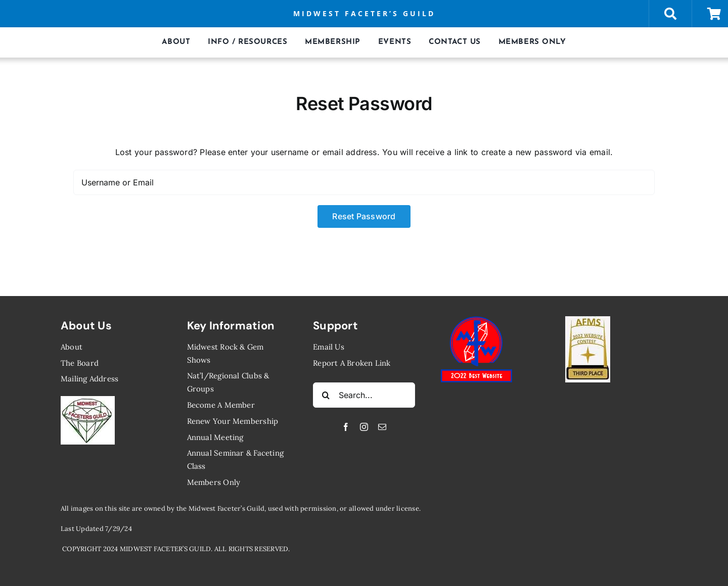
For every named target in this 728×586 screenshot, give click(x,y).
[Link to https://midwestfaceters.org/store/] (670, 14)
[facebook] (346, 427)
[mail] (382, 427)
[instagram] (364, 427)
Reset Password (364, 216)
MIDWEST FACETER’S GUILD (364, 13)
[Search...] (364, 395)
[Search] (326, 395)
